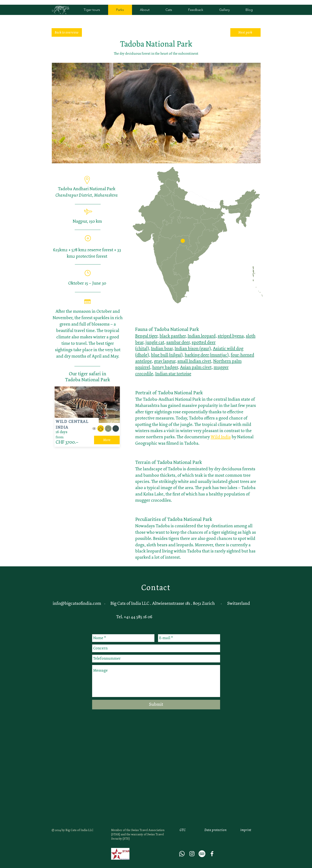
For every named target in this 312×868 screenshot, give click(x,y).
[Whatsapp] (182, 854)
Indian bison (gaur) (193, 348)
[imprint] (246, 830)
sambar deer (178, 342)
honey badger (165, 367)
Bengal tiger (146, 336)
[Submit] (156, 705)
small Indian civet (194, 361)
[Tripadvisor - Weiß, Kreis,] (202, 854)
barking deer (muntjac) (207, 355)
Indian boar (162, 348)
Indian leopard (202, 336)
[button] (183, 241)
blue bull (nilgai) (167, 355)
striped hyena (231, 336)
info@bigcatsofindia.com (77, 603)
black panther (173, 336)
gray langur (165, 361)
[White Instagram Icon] (192, 854)
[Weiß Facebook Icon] (212, 854)
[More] (107, 440)
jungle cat (155, 342)
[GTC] (183, 830)
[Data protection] (216, 830)
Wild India (221, 437)
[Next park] (245, 32)
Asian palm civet (196, 367)
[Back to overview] (67, 32)
